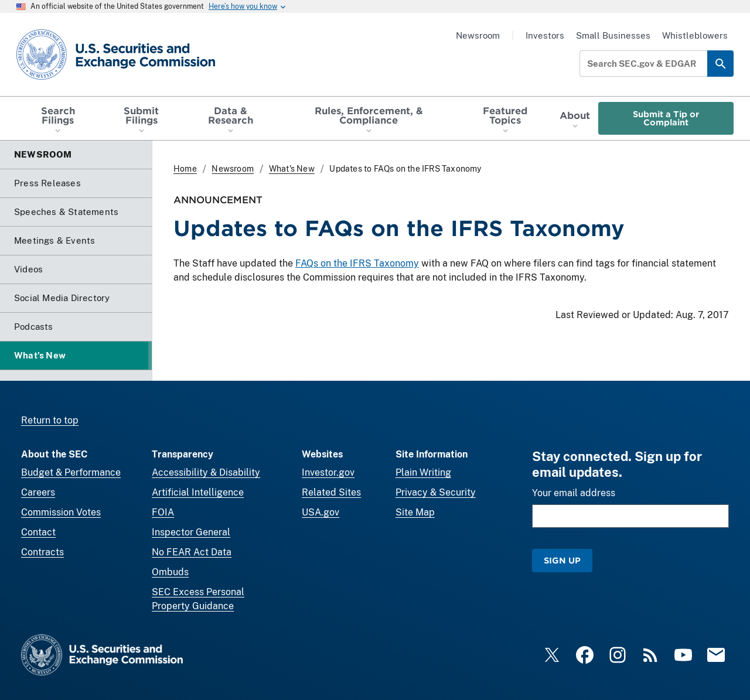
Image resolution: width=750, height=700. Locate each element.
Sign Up (562, 560)
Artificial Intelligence (198, 492)
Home (185, 169)
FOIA (163, 512)
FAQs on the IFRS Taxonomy (357, 263)
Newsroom (478, 35)
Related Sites (331, 492)
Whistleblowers (695, 35)
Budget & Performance (71, 472)
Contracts (42, 552)
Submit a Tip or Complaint (666, 118)
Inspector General (191, 532)
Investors (545, 35)
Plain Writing (423, 472)
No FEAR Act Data (192, 552)
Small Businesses (613, 35)
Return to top (50, 420)
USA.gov (321, 512)
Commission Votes (61, 512)
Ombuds (170, 572)
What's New (292, 169)
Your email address (574, 493)
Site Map (415, 512)
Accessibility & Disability (206, 472)
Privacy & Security (436, 492)
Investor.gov (328, 472)
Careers (38, 492)
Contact (38, 532)
